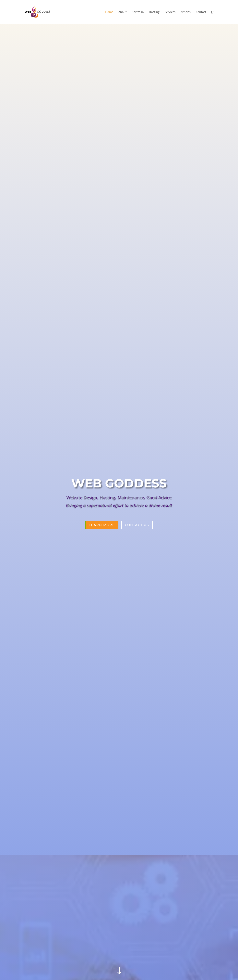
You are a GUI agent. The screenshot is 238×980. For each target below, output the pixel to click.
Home (109, 12)
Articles (186, 12)
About (123, 12)
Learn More (102, 525)
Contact (201, 12)
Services (170, 12)
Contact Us (137, 525)
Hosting (154, 12)
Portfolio (138, 12)
